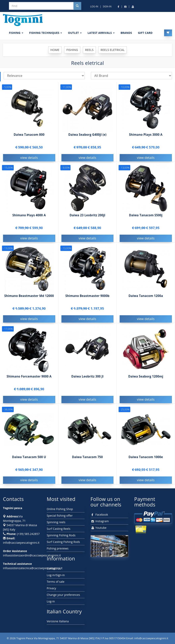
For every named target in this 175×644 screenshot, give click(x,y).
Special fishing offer (60, 516)
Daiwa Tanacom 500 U (29, 458)
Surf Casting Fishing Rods (63, 542)
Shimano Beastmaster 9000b (87, 296)
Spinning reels (56, 522)
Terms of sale (56, 582)
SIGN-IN (107, 6)
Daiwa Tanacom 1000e (146, 458)
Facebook (99, 515)
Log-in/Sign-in (56, 575)
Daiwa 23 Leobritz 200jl (87, 216)
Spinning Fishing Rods (61, 535)
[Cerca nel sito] (77, 6)
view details (29, 158)
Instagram (100, 521)
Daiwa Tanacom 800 (29, 135)
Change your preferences (63, 595)
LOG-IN (94, 6)
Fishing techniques (46, 33)
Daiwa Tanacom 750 (87, 458)
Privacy (51, 588)
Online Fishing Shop (60, 509)
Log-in (51, 601)
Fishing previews (58, 548)
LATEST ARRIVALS (101, 33)
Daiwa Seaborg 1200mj (146, 377)
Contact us (54, 568)
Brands (126, 33)
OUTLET (75, 33)
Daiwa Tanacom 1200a (146, 296)
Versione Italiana (58, 621)
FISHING (16, 33)
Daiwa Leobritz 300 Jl (87, 377)
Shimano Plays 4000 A (29, 216)
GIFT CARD (145, 33)
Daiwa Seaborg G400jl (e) (87, 135)
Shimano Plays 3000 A (146, 135)
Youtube (99, 528)
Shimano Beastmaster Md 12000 (29, 296)
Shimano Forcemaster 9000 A (29, 377)
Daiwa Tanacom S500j (146, 216)
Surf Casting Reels (58, 529)
